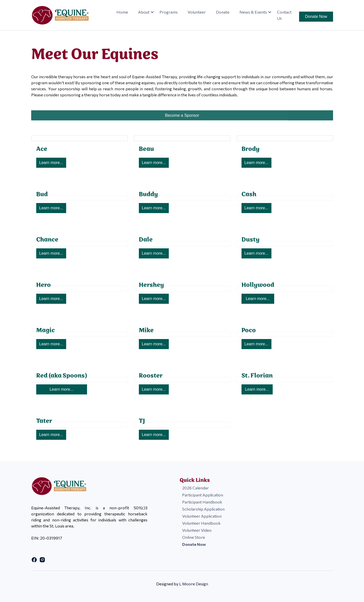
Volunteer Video (197, 530)
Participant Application (203, 495)
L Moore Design (194, 584)
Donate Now (316, 16)
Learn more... (51, 163)
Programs (169, 12)
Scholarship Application (203, 509)
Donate (223, 12)
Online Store (194, 537)
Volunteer (197, 12)
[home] (64, 15)
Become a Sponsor (182, 118)
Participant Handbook (202, 502)
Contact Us (284, 15)
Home (122, 12)
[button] (144, 12)
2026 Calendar (195, 488)
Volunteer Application (202, 516)
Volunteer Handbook (201, 523)
